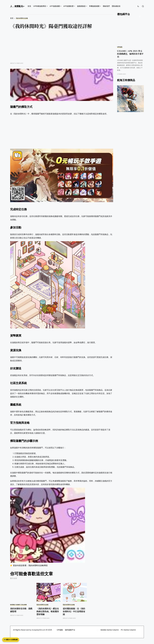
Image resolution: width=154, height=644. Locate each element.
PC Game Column (128, 630)
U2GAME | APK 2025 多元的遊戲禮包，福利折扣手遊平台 (130, 54)
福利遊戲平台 (70, 630)
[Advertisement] (62, 47)
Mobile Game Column (18, 605)
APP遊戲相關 (55, 6)
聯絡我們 (106, 6)
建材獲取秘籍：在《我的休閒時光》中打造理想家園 (74, 611)
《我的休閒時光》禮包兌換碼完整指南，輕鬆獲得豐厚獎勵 (48, 611)
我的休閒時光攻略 (22, 18)
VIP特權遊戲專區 (40, 6)
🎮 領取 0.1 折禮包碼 (11, 640)
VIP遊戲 (120, 47)
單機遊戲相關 (94, 6)
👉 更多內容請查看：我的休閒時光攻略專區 (29, 565)
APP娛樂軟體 (68, 6)
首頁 (29, 6)
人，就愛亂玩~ (17, 6)
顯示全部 (14, 578)
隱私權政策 (116, 6)
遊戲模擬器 (81, 6)
